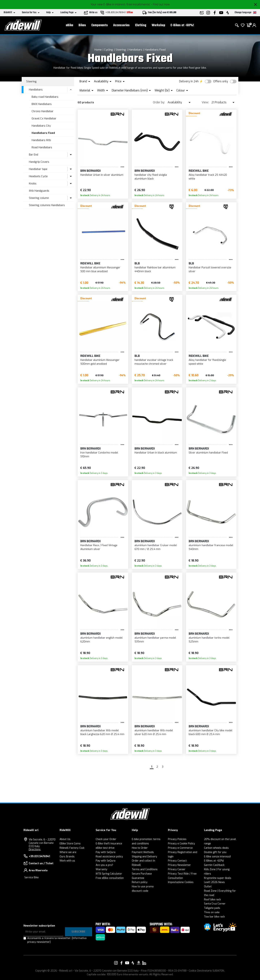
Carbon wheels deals (216, 848)
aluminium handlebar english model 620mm (101, 640)
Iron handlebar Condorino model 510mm (99, 455)
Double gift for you (215, 852)
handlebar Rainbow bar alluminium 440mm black (155, 269)
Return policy (140, 882)
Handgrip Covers (39, 162)
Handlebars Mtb (41, 140)
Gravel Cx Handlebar (44, 118)
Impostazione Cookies (181, 882)
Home (98, 50)
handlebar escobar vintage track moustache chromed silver (154, 362)
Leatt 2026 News (214, 882)
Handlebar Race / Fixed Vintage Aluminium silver (99, 547)
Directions (35, 850)
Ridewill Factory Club (72, 848)
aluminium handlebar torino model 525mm (209, 640)
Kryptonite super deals (218, 878)
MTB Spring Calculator (109, 874)
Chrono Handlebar (43, 111)
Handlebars (135, 50)
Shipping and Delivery (144, 857)
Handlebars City (41, 126)
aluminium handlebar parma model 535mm (155, 640)
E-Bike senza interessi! (217, 857)
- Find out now (160, 4)
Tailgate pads (212, 908)
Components (100, 25)
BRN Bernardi (90, 171)
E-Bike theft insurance (109, 844)
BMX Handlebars (42, 104)
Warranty (101, 869)
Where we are (68, 852)
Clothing (141, 25)
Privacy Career (177, 869)
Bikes (82, 25)
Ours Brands (67, 857)
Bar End (33, 155)
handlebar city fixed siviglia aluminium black (151, 177)
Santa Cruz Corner (215, 904)
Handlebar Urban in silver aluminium (102, 175)
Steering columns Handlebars (47, 205)
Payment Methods (143, 852)
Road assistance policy (109, 857)
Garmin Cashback (214, 865)
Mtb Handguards (39, 191)
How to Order (140, 848)
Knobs (33, 184)
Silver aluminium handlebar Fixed (208, 453)
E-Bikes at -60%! (182, 25)
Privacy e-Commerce (180, 848)
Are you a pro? (104, 865)
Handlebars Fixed (155, 50)
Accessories (121, 25)
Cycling (109, 50)
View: (205, 102)
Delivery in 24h (189, 81)
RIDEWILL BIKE (199, 171)
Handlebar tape (38, 169)
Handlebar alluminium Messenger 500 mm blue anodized (100, 269)
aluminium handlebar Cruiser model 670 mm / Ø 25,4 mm (156, 547)
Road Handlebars (42, 147)
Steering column (39, 198)
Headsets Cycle (38, 176)
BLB (137, 263)
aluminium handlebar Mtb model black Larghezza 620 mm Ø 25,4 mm (102, 732)
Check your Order (106, 839)
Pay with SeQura (106, 852)
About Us (65, 839)
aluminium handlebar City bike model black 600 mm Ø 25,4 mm (211, 732)
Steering (121, 50)
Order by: (159, 102)
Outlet (208, 887)
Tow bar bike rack (214, 917)
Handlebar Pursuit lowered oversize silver (210, 269)
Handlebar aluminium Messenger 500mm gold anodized (100, 362)
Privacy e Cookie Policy (181, 844)
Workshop (158, 25)
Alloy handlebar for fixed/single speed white (207, 362)
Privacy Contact (177, 861)
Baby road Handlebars (45, 97)
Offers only (221, 81)
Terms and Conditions (145, 869)
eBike (70, 25)
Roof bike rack (212, 900)
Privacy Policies (177, 839)
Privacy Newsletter (179, 865)
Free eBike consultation (110, 878)
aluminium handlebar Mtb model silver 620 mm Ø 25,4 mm (154, 732)
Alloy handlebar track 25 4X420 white (208, 177)
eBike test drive (105, 848)
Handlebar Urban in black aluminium (156, 453)
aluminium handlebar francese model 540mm (211, 547)
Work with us (67, 861)
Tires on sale (212, 912)
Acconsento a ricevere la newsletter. (57, 940)
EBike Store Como (70, 844)
